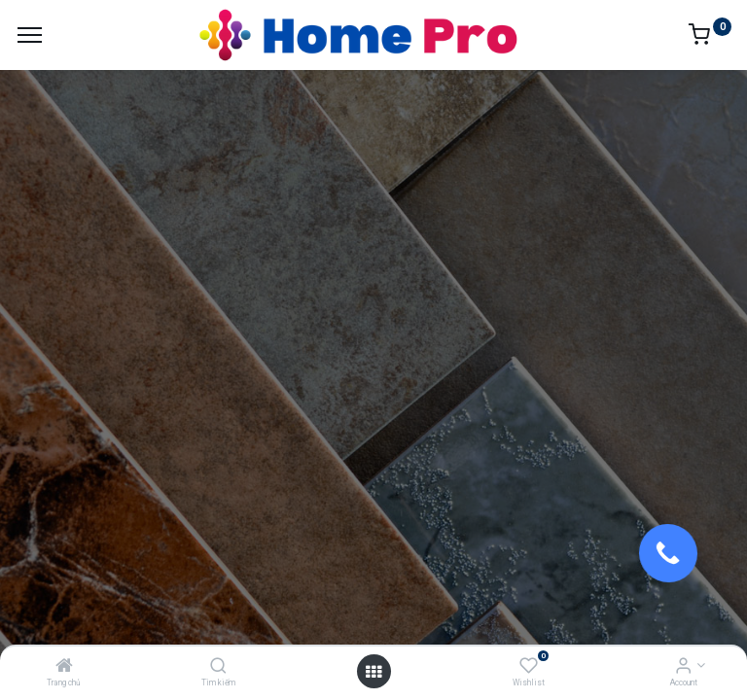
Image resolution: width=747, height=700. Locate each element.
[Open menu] (373, 672)
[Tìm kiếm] (218, 667)
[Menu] (30, 35)
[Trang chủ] (64, 667)
